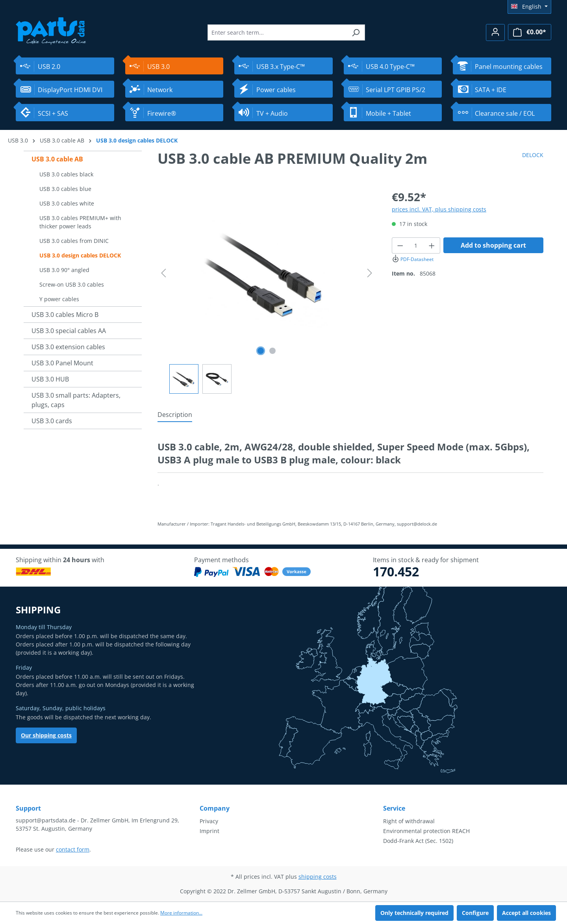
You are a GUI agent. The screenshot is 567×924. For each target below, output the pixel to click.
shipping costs (318, 877)
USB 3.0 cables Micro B (65, 315)
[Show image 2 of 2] (272, 351)
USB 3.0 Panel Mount (62, 363)
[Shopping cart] (530, 32)
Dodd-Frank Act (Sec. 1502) (418, 841)
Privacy (209, 821)
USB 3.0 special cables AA (69, 331)
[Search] (356, 32)
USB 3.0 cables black (66, 174)
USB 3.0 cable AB (57, 159)
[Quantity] (416, 245)
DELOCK (533, 155)
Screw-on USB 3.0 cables (72, 284)
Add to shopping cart (493, 245)
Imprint (209, 831)
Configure (475, 913)
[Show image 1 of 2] (261, 351)
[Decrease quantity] (400, 245)
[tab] (175, 415)
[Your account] (495, 32)
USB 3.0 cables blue (65, 189)
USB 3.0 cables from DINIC (74, 241)
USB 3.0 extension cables (68, 347)
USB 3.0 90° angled (64, 270)
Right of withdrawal (409, 821)
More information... (181, 913)
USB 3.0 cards (52, 421)
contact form (73, 849)
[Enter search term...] (277, 32)
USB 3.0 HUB (50, 379)
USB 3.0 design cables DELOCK (80, 255)
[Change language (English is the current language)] (529, 7)
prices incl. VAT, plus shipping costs (439, 209)
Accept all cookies (526, 913)
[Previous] (163, 273)
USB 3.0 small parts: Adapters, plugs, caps (76, 400)
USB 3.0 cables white (67, 203)
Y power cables (59, 299)
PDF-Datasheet (413, 259)
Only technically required (414, 913)
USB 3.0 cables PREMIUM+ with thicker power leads (80, 222)
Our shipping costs (46, 735)
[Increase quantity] (432, 245)
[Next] (370, 273)
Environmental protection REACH (426, 831)
